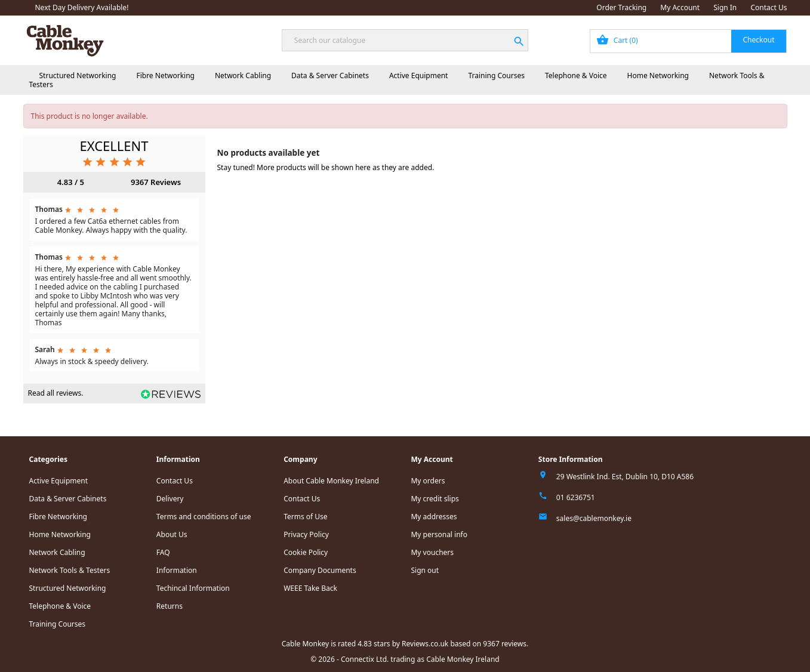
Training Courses (496, 75)
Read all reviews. (56, 393)
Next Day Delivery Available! (82, 7)
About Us (172, 534)
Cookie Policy (306, 552)
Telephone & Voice (576, 75)
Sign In (725, 7)
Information (177, 570)
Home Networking (658, 75)
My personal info (439, 534)
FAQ (163, 552)
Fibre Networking (165, 75)
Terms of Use (305, 517)
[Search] (405, 40)
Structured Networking (78, 75)
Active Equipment (419, 75)
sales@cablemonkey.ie (594, 518)
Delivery (170, 499)
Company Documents (320, 570)
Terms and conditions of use (204, 517)
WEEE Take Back (310, 588)
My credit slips (435, 499)
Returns (170, 606)
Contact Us (769, 7)
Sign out (425, 570)
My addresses (434, 517)
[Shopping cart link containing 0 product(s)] (689, 41)
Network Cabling (243, 75)
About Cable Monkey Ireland (331, 481)
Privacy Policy (306, 534)
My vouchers (432, 552)
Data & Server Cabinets (330, 75)
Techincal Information (193, 588)
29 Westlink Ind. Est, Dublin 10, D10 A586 (625, 477)
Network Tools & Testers (70, 570)
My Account (680, 7)
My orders (428, 481)
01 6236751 (576, 497)
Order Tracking (621, 7)
